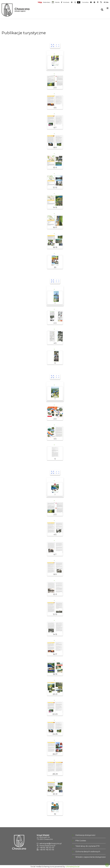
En (107, 2)
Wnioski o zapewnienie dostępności (91, 857)
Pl (105, 2)
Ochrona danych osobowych (88, 852)
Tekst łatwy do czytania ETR (87, 846)
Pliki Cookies (81, 841)
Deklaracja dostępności (85, 835)
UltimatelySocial (73, 867)
